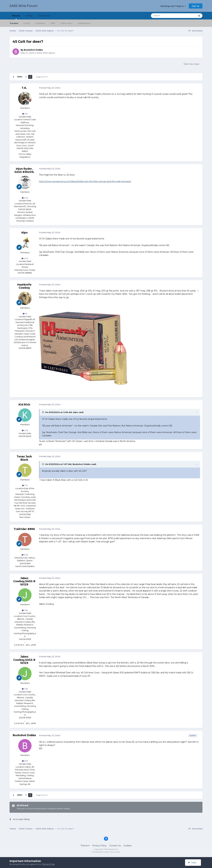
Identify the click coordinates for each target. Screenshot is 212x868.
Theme (85, 846)
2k (25, 314)
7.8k (25, 610)
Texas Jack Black (24, 458)
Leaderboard (84, 23)
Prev (20, 77)
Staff (53, 23)
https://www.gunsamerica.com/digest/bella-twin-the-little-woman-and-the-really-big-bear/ (85, 181)
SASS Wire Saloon (46, 53)
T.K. (24, 88)
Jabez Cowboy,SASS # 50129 (24, 581)
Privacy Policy (99, 846)
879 (25, 761)
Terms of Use (49, 864)
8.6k (25, 555)
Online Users (66, 23)
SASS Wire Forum (24, 6)
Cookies (127, 846)
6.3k (25, 198)
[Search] (166, 16)
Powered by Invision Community (106, 852)
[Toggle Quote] (43, 412)
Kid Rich (24, 405)
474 (25, 114)
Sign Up (196, 6)
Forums (14, 23)
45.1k (25, 258)
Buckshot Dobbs (33, 50)
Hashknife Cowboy (24, 286)
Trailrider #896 (24, 529)
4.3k (25, 430)
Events (27, 23)
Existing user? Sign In (173, 6)
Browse (16, 17)
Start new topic (191, 64)
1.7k (25, 485)
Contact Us (115, 846)
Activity (29, 16)
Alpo (24, 233)
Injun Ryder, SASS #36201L (24, 170)
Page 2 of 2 (42, 77)
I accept (194, 863)
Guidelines (40, 23)
